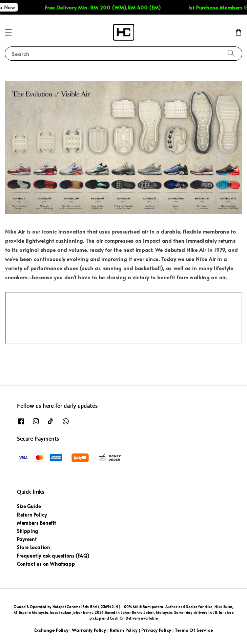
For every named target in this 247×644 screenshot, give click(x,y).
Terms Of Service (194, 630)
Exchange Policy (51, 630)
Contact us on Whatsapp (46, 564)
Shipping (28, 531)
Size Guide (29, 506)
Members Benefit (37, 523)
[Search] (231, 53)
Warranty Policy (89, 630)
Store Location (33, 547)
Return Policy (32, 515)
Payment (27, 539)
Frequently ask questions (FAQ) (53, 556)
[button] (8, 32)
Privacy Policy (156, 630)
